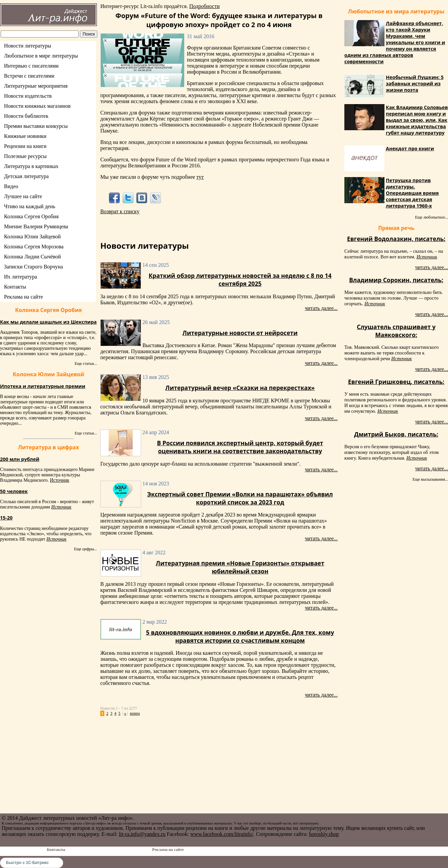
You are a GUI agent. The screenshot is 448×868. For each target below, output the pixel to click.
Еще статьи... (86, 364)
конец (135, 713)
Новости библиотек (26, 116)
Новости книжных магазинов (37, 106)
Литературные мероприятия (36, 86)
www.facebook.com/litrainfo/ (222, 834)
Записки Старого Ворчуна (33, 267)
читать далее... (321, 308)
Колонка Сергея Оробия (31, 216)
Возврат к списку (120, 211)
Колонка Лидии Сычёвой (32, 257)
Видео (11, 186)
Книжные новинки (25, 136)
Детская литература (26, 176)
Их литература (21, 277)
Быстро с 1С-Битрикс (27, 863)
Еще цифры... (85, 549)
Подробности (204, 6)
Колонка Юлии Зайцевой (32, 236)
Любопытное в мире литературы (41, 56)
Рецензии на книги (25, 146)
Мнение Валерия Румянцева (36, 226)
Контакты (15, 287)
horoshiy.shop (324, 834)
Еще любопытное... (431, 217)
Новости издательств (28, 96)
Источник (60, 480)
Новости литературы (28, 46)
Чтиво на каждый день (30, 206)
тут (200, 177)
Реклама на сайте (23, 297)
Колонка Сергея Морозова (34, 247)
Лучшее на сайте (23, 196)
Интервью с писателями (31, 66)
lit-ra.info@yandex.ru (142, 834)
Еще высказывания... (430, 479)
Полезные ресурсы (25, 156)
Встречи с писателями (29, 76)
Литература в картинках (31, 166)
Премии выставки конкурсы (36, 126)
